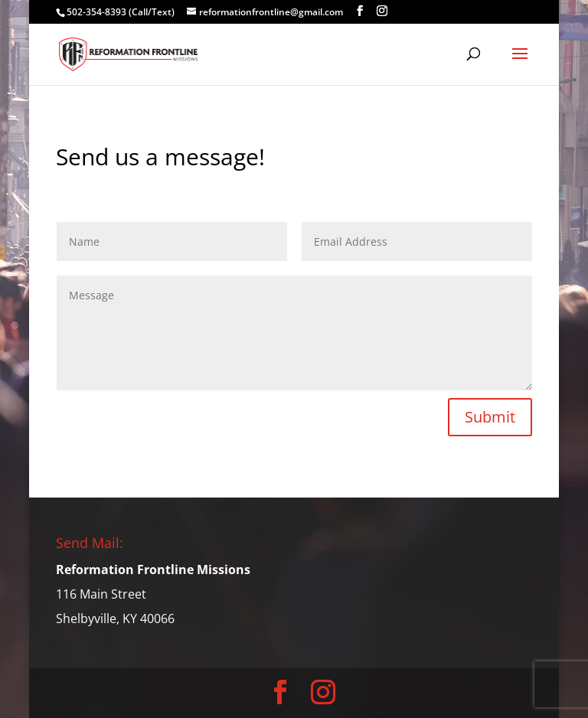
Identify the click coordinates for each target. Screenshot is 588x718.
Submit (490, 417)
